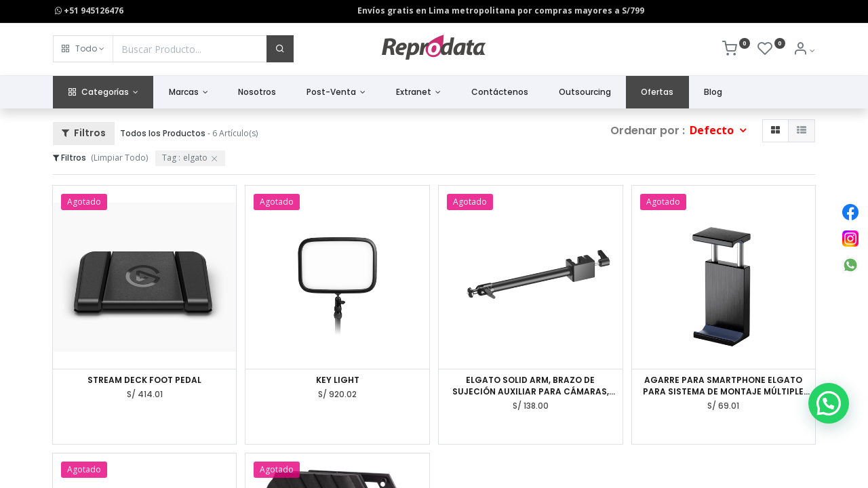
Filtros (84, 133)
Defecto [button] (713, 130)
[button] (83, 49)
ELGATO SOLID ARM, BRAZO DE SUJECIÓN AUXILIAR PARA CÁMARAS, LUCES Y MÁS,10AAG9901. (531, 386)
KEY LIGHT (338, 380)
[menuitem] (257, 93)
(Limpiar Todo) (119, 158)
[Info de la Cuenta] (804, 50)
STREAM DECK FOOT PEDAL (144, 380)
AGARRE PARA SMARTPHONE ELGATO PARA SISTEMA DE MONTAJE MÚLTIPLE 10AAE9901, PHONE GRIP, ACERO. (723, 386)
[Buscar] (280, 49)
